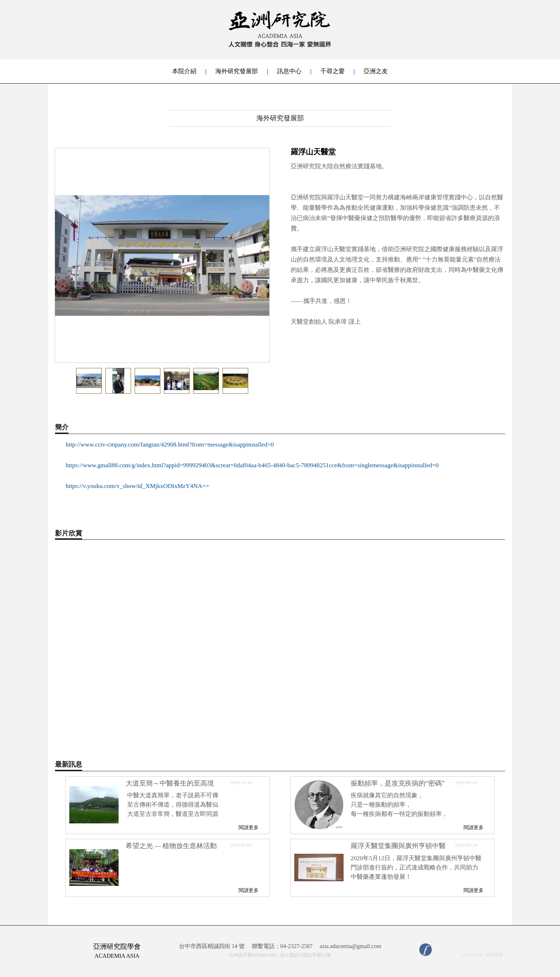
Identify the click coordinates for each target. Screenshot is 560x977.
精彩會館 (494, 955)
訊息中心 (289, 71)
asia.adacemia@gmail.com (350, 946)
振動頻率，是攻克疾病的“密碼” (398, 783)
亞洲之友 (376, 71)
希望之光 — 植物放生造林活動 (171, 846)
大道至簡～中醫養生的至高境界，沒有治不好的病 (170, 787)
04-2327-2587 (297, 946)
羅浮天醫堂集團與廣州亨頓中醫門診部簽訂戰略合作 (398, 849)
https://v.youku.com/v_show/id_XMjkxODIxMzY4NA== (137, 486)
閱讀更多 (249, 827)
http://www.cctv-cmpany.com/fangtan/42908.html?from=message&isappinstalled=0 (170, 445)
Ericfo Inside (472, 955)
